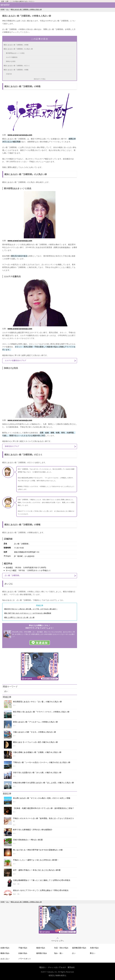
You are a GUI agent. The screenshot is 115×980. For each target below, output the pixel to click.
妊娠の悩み (23, 953)
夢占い (93, 953)
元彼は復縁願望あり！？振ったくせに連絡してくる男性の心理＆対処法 (42, 880)
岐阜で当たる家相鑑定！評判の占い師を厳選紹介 (33, 830)
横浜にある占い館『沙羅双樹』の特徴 (16, 45)
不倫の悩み (23, 948)
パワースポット (25, 959)
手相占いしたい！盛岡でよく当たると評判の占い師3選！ (36, 860)
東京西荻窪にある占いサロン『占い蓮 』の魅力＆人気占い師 (37, 702)
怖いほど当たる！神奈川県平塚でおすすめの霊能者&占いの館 (38, 850)
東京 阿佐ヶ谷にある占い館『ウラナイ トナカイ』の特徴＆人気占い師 (41, 712)
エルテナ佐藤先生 (12, 57)
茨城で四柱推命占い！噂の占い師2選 (28, 840)
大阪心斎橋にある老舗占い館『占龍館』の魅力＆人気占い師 (37, 752)
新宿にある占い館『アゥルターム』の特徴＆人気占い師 (35, 722)
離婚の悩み (5, 953)
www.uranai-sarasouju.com (20, 135)
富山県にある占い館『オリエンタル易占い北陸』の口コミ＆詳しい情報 (42, 798)
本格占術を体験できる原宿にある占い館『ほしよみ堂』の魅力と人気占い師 (43, 783)
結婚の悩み (5, 948)
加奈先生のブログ (12, 446)
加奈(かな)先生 (11, 61)
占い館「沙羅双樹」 (13, 575)
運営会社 (71, 967)
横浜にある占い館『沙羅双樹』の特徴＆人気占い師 (26, 9)
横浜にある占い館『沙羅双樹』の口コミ (17, 66)
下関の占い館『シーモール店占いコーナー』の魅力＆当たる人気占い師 (42, 762)
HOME (3, 9)
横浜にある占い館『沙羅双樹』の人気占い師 (18, 49)
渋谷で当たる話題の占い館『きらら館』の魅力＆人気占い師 (37, 772)
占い (8, 9)
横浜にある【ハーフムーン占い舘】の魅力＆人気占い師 (35, 742)
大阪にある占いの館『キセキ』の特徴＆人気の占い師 (34, 732)
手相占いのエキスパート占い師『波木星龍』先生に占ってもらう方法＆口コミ (43, 820)
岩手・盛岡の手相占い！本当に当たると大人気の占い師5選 (37, 870)
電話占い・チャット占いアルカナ (53, 967)
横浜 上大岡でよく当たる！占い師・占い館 (19, 617)
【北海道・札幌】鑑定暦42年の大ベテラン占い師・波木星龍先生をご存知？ (44, 808)
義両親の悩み (42, 953)
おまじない (5, 959)
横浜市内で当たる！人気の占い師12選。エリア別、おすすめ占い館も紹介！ (31, 609)
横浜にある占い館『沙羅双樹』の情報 (16, 70)
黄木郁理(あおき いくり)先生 (15, 53)
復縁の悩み (41, 948)
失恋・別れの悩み (61, 948)
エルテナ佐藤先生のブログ (15, 360)
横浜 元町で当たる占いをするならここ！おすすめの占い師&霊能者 (28, 613)
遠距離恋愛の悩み (79, 948)
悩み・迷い (59, 953)
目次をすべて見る (40, 79)
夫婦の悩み (94, 948)
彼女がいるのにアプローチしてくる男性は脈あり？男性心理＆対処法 (41, 890)
